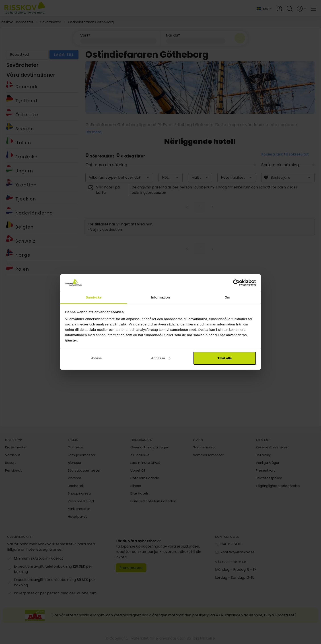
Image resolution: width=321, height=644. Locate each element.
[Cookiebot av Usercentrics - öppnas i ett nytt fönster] (236, 283)
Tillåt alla (225, 358)
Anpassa (161, 358)
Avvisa (97, 358)
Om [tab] (227, 297)
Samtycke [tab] (94, 297)
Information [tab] (160, 297)
